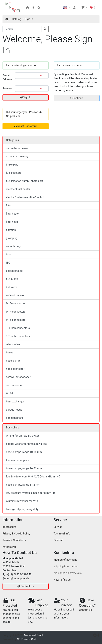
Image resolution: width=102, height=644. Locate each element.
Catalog (17, 19)
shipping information (66, 566)
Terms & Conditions (14, 540)
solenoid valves (15, 295)
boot (9, 254)
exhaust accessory (17, 156)
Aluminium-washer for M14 (22, 501)
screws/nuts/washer (18, 377)
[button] (67, 8)
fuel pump (12, 279)
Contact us (85, 610)
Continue (76, 98)
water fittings (14, 246)
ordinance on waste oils (68, 573)
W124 (9, 393)
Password (8, 88)
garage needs (14, 410)
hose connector (15, 369)
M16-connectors (16, 320)
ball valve (12, 287)
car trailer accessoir (18, 148)
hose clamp (13, 361)
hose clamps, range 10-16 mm (24, 452)
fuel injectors (14, 173)
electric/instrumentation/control (25, 197)
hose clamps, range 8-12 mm (23, 485)
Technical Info (62, 534)
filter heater (13, 214)
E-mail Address (7, 77)
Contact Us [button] (26, 586)
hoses (10, 353)
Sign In (29, 19)
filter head (12, 222)
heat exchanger (15, 402)
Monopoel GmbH (34, 635)
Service (58, 527)
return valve (13, 344)
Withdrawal (9, 547)
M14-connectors (16, 312)
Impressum (9, 527)
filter (9, 205)
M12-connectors (16, 303)
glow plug (12, 238)
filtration (11, 230)
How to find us (62, 580)
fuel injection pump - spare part (24, 181)
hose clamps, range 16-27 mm (24, 468)
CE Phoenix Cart (27, 639)
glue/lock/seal (15, 271)
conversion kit (14, 385)
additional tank (15, 418)
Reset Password (25, 126)
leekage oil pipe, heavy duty (22, 509)
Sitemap (59, 540)
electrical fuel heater (18, 189)
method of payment (65, 560)
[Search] (22, 29)
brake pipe (12, 165)
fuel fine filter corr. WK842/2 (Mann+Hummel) (33, 477)
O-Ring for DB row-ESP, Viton (23, 436)
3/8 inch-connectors (18, 336)
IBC (8, 263)
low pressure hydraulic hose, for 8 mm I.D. (31, 493)
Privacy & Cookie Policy (16, 534)
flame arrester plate (18, 460)
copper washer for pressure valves (26, 444)
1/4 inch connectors (18, 328)
